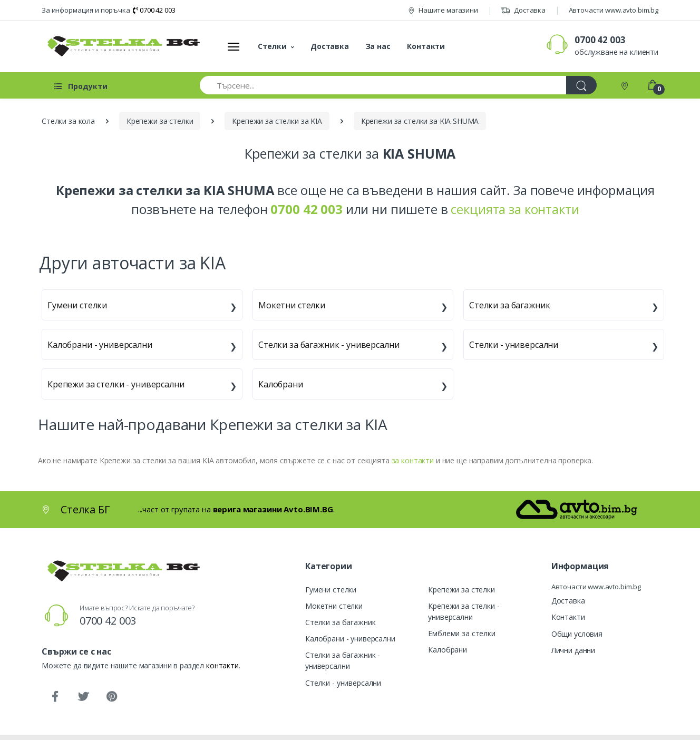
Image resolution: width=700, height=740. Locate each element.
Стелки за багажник (509, 305)
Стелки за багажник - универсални (329, 345)
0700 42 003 (154, 10)
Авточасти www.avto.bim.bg (614, 10)
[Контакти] (626, 85)
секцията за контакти (515, 209)
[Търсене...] (383, 85)
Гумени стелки (77, 305)
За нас (378, 46)
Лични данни (573, 650)
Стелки (272, 46)
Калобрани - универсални (100, 345)
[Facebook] (55, 697)
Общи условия (577, 634)
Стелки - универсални (514, 345)
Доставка (523, 10)
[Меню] (234, 46)
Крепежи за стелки (461, 590)
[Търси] (581, 85)
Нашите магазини (443, 10)
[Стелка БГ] (121, 46)
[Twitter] (83, 697)
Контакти (426, 46)
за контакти (413, 460)
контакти (222, 665)
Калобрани (281, 384)
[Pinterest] (112, 697)
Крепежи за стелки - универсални (116, 384)
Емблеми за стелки (462, 633)
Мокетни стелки (292, 305)
